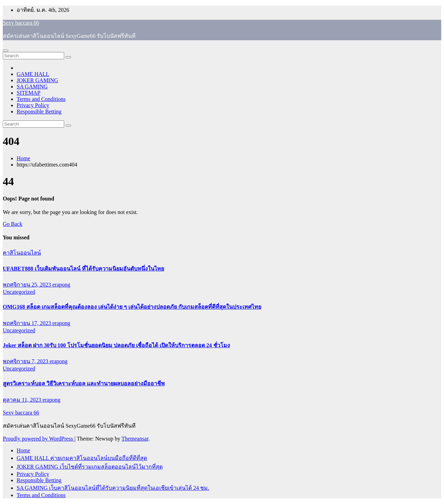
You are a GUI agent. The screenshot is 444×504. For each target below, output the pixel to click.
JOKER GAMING (37, 80)
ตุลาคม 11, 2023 (23, 400)
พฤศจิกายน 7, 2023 (26, 361)
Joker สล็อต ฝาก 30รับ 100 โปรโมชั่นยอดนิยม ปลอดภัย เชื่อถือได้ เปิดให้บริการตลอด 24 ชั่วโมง (116, 345)
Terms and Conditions (41, 99)
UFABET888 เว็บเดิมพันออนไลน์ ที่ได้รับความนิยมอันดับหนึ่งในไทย (83, 269)
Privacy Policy (33, 105)
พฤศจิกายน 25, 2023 (28, 285)
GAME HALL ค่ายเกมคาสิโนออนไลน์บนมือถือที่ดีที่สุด (82, 458)
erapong (61, 285)
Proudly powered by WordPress (39, 439)
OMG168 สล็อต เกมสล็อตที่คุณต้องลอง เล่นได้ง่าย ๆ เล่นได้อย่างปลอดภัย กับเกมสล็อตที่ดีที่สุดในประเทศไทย (132, 307)
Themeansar (135, 439)
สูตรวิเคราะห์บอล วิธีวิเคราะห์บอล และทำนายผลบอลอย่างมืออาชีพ (84, 383)
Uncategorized (19, 292)
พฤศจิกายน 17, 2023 (28, 323)
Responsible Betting (39, 112)
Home (23, 158)
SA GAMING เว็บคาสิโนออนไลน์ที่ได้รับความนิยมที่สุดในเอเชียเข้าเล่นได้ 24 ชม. (113, 488)
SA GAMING (32, 87)
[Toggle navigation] (6, 51)
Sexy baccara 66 (21, 23)
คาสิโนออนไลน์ (22, 253)
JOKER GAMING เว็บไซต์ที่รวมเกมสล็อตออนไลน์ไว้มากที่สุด (90, 467)
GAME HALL (33, 74)
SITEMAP (28, 93)
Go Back (12, 224)
